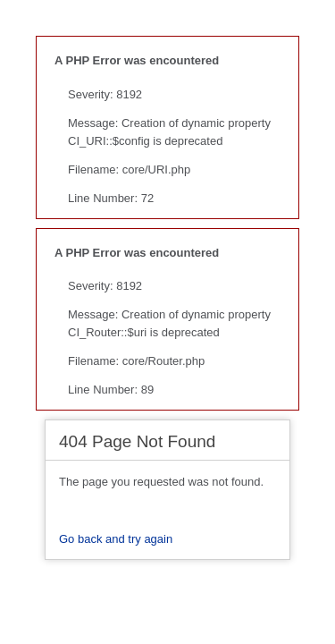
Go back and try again (116, 539)
